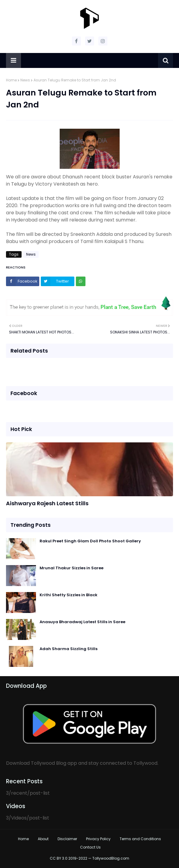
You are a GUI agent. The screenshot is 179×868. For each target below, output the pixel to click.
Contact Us (90, 847)
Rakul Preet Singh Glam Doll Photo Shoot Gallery (90, 541)
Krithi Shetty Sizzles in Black (69, 595)
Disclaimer (67, 839)
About (43, 839)
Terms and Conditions (140, 839)
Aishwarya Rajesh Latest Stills (47, 503)
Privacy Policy (98, 839)
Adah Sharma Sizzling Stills (69, 649)
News (25, 80)
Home (11, 80)
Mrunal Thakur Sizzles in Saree (72, 568)
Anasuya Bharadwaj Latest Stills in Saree (82, 622)
